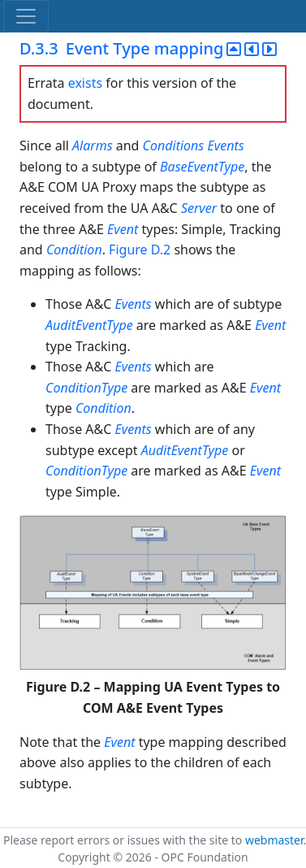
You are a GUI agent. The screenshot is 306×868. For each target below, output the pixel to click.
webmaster (274, 840)
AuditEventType (89, 325)
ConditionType (86, 388)
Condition (74, 250)
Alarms (93, 145)
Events (225, 145)
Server (199, 208)
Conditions (174, 145)
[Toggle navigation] (26, 16)
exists (85, 83)
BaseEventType (202, 167)
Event (123, 229)
